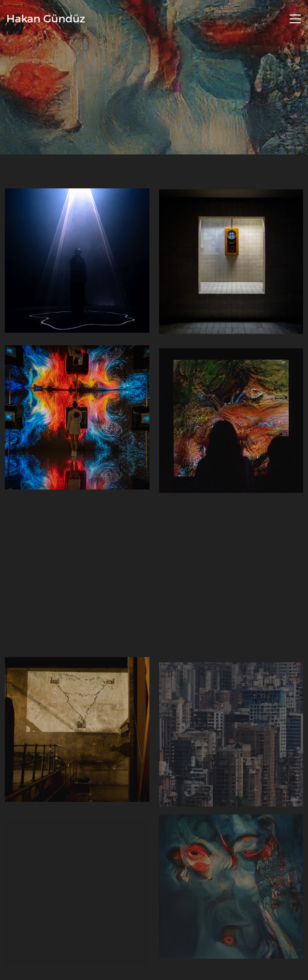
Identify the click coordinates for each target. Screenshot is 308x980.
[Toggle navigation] (295, 19)
